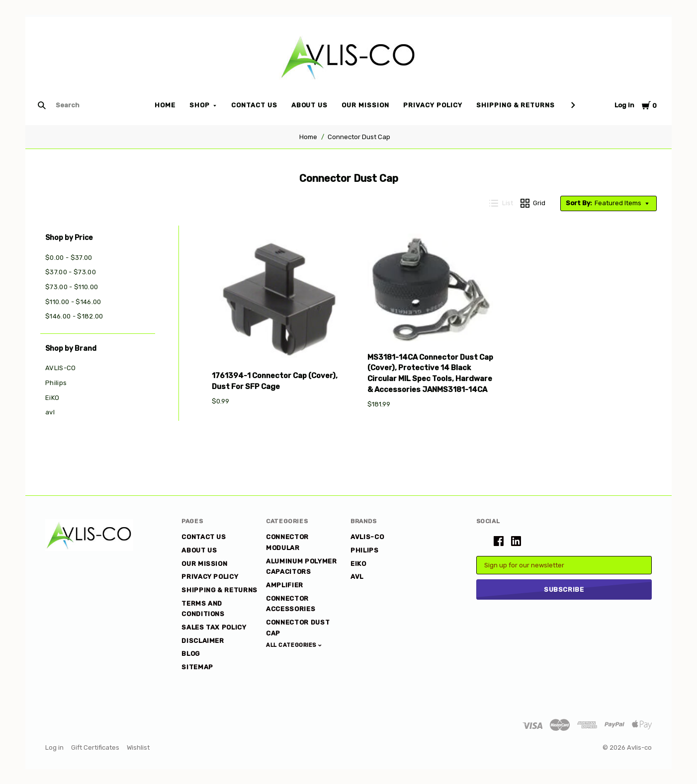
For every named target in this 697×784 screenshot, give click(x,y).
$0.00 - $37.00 (69, 258)
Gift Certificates (95, 747)
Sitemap (197, 667)
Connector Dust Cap (359, 137)
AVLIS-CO (61, 368)
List (501, 203)
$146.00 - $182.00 (74, 316)
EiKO (52, 398)
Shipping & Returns (516, 105)
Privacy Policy (433, 105)
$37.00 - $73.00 (71, 272)
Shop (200, 105)
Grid (533, 203)
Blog (191, 654)
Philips (56, 383)
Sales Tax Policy (214, 627)
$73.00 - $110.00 (72, 287)
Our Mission (365, 105)
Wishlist (138, 747)
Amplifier (285, 585)
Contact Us (254, 105)
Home (165, 105)
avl (50, 412)
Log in (624, 105)
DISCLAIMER (203, 641)
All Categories (292, 645)
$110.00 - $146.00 (73, 302)
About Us (310, 105)
